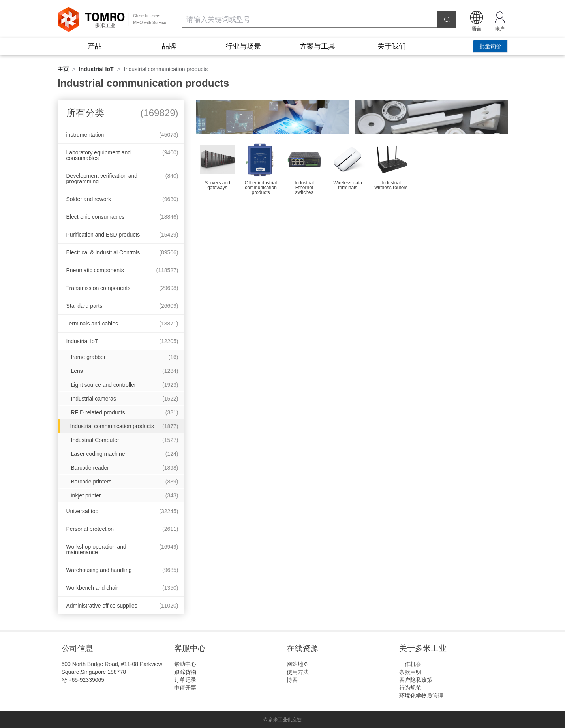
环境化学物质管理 (421, 696)
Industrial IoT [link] (96, 69)
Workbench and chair (122, 588)
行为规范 (410, 688)
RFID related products (125, 412)
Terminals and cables (122, 324)
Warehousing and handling (122, 570)
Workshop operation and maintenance (122, 549)
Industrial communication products (124, 426)
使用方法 (298, 672)
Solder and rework (122, 199)
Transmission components (122, 288)
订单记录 (185, 680)
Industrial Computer (125, 440)
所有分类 (122, 113)
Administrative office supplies (122, 606)
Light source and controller (125, 385)
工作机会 (410, 664)
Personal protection (122, 529)
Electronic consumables (122, 217)
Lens (125, 371)
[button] (477, 20)
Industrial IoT (122, 341)
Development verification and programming (122, 179)
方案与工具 (317, 46)
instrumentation (122, 135)
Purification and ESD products (122, 235)
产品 (95, 46)
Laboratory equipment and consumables (122, 155)
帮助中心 (185, 664)
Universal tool (122, 511)
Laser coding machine (125, 454)
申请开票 (185, 688)
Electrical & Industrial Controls (122, 252)
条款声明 (410, 672)
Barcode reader (125, 468)
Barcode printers (125, 482)
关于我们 (392, 46)
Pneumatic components (122, 270)
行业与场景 (243, 46)
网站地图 (298, 664)
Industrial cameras (125, 399)
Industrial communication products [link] (166, 69)
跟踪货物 (185, 672)
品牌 (169, 46)
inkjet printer (125, 495)
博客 (292, 680)
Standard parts (122, 306)
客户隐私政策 (416, 680)
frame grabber (125, 357)
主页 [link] (63, 69)
